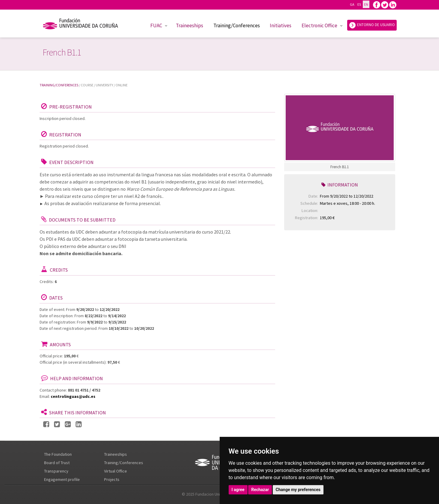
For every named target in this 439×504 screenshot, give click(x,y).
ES (359, 4)
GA (352, 4)
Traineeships (189, 25)
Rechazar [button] (260, 490)
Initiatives (281, 25)
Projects (112, 479)
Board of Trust (57, 463)
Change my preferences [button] (298, 490)
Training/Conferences (237, 25)
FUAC (156, 25)
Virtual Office (116, 471)
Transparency (56, 471)
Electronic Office (319, 25)
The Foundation (58, 454)
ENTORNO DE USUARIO (372, 25)
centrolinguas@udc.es (73, 396)
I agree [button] (238, 490)
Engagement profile (62, 479)
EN (366, 4)
